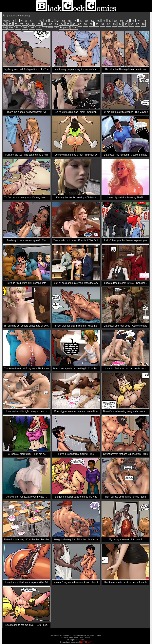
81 (45, 24)
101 (18, 28)
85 (68, 24)
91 (103, 24)
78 (27, 24)
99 (4, 28)
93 (114, 24)
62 (81, 21)
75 (10, 24)
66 (104, 21)
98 (143, 24)
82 (51, 24)
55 (40, 21)
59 (63, 21)
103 (32, 28)
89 (91, 24)
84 (62, 24)
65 (98, 21)
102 (25, 28)
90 (97, 24)
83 (56, 24)
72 (139, 21)
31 (31, 21)
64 (92, 21)
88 (85, 24)
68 (115, 21)
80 (39, 24)
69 (121, 21)
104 (39, 28)
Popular (64, 28)
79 (33, 24)
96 (132, 24)
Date (74, 28)
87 (79, 24)
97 (137, 24)
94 (120, 24)
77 (22, 24)
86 (74, 24)
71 (133, 21)
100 (11, 28)
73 (145, 21)
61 (75, 21)
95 (126, 24)
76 (16, 24)
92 (109, 24)
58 (58, 21)
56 (46, 21)
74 (4, 24)
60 (69, 21)
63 (87, 21)
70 (127, 21)
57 (52, 21)
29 (22, 21)
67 (110, 21)
